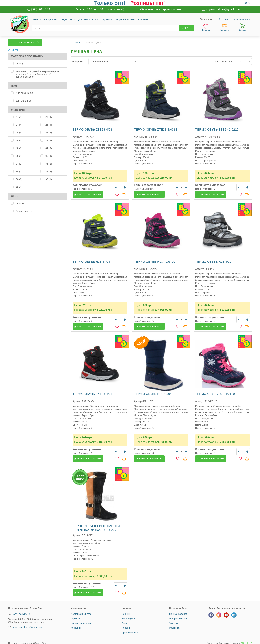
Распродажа (128, 617)
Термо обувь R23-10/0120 (155, 260)
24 (19, 121)
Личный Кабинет (178, 612)
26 (19, 129)
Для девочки (24, 89)
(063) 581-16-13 (40, 9)
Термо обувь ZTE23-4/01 (92, 128)
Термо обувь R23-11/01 (91, 260)
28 (19, 137)
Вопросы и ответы (125, 19)
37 (49, 168)
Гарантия (107, 19)
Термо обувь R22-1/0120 (215, 392)
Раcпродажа (51, 19)
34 (19, 160)
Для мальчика (25, 97)
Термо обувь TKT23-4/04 (92, 392)
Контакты (143, 19)
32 (19, 152)
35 (49, 160)
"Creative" (246, 642)
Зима (21, 200)
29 (49, 137)
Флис (21, 60)
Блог (73, 19)
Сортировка (77, 60)
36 (19, 168)
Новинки (36, 19)
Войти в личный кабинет (237, 19)
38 (19, 176)
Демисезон (24, 208)
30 (19, 145)
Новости (126, 626)
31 (49, 145)
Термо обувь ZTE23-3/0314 (156, 128)
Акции (64, 19)
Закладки (174, 622)
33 (49, 152)
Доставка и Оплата (81, 612)
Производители (130, 631)
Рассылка (174, 626)
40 (19, 184)
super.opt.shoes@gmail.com (223, 9)
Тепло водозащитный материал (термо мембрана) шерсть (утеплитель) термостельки (37, 71)
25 (49, 121)
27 (49, 129)
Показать (227, 60)
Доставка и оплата (88, 19)
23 (49, 114)
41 (19, 114)
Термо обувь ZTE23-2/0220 (217, 128)
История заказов (178, 617)
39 (49, 176)
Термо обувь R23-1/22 (213, 260)
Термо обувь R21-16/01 (153, 392)
